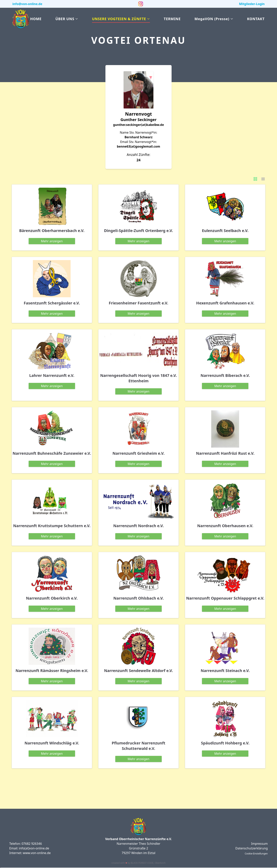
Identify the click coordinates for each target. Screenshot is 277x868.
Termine (172, 19)
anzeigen (52, 241)
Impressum (259, 844)
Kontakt (256, 19)
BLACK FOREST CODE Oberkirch (148, 863)
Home (36, 19)
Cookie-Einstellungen (256, 854)
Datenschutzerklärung (252, 848)
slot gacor (0, 868)
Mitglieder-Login (252, 4)
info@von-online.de (27, 4)
